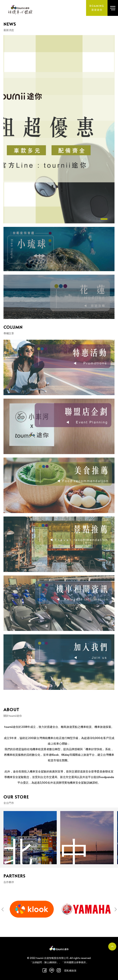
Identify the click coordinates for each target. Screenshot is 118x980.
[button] (2, 924)
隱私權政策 (70, 971)
